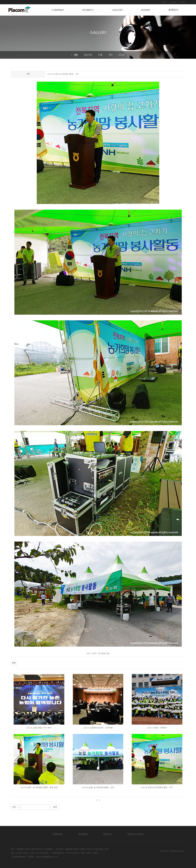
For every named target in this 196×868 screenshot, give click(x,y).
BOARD (146, 10)
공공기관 (88, 55)
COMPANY (58, 10)
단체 (100, 55)
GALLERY (118, 10)
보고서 (122, 55)
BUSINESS (88, 10)
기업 (74, 55)
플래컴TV (173, 10)
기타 (110, 55)
